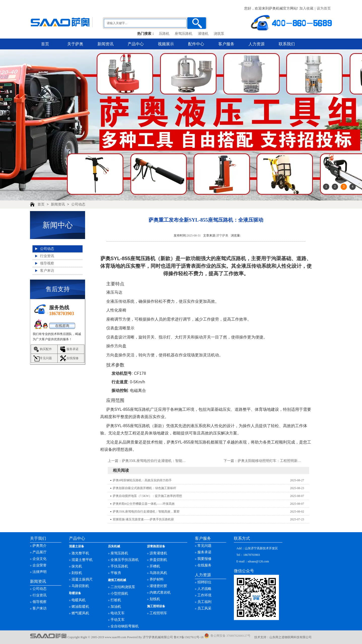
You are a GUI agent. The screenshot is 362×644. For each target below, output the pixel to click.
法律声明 (40, 572)
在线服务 (204, 565)
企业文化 (40, 559)
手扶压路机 (119, 566)
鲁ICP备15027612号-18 (189, 637)
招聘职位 (204, 582)
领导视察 (47, 263)
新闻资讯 (105, 44)
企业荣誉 (40, 565)
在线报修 (73, 358)
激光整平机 (80, 553)
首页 (45, 44)
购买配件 (46, 349)
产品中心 (136, 44)
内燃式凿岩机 (160, 592)
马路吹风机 (158, 573)
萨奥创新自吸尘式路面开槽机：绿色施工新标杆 (144, 488)
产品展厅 (40, 552)
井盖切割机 (158, 560)
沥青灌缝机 (158, 553)
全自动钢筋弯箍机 (125, 626)
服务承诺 (73, 349)
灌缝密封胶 (158, 586)
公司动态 (78, 204)
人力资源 (257, 44)
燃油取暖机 (80, 607)
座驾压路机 (184, 34)
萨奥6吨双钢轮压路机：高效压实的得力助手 (142, 480)
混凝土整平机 (82, 560)
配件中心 (196, 44)
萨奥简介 (40, 546)
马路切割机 (80, 586)
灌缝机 (203, 34)
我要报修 (204, 559)
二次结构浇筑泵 (123, 587)
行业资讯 (47, 256)
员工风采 (204, 608)
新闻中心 (58, 225)
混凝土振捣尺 (82, 579)
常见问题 (46, 358)
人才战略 (204, 589)
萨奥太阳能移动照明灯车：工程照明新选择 (271, 461)
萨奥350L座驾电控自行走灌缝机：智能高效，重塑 (161, 461)
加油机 (116, 607)
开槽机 (155, 566)
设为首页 (324, 8)
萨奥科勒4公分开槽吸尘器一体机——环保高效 (144, 504)
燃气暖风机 (80, 613)
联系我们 (287, 44)
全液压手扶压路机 (125, 560)
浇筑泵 (219, 34)
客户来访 (47, 271)
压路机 (164, 34)
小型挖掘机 (119, 594)
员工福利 (204, 602)
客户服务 (226, 44)
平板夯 (116, 573)
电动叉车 (118, 613)
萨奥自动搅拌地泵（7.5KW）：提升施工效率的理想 (147, 496)
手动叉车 (118, 620)
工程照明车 (158, 613)
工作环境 (204, 595)
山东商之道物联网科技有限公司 (291, 637)
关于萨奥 (75, 44)
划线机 (155, 599)
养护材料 (157, 579)
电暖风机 (79, 600)
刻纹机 (77, 573)
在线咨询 (62, 326)
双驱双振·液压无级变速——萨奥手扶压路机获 (143, 519)
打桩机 (116, 600)
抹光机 (77, 566)
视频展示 (166, 44)
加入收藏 (306, 8)
